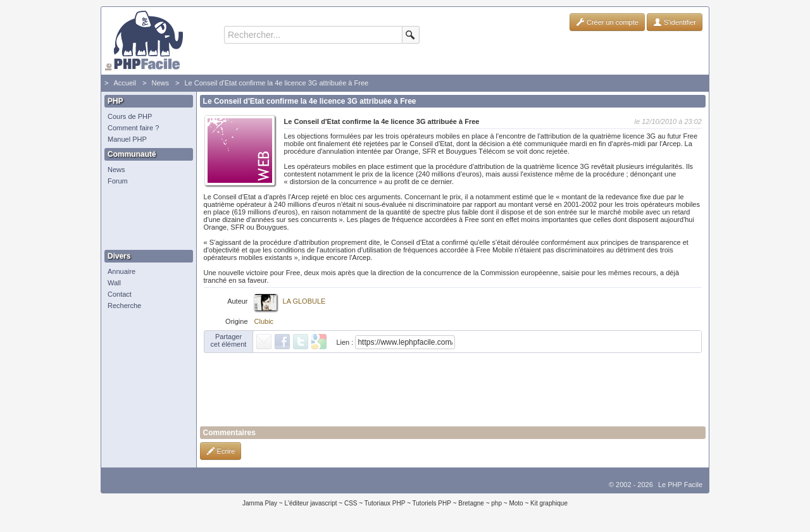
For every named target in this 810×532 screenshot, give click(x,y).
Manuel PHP (127, 139)
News (160, 83)
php (496, 503)
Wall (114, 283)
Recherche (124, 306)
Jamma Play (260, 503)
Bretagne (471, 503)
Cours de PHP (130, 116)
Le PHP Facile (680, 485)
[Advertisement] (146, 218)
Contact (120, 294)
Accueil (124, 83)
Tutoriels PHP (432, 503)
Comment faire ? (133, 128)
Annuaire (121, 271)
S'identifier (675, 22)
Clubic (264, 321)
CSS (351, 503)
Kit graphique (549, 503)
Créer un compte (607, 22)
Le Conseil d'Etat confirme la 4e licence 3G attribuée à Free (276, 83)
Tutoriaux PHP (385, 503)
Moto (516, 503)
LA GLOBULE (304, 301)
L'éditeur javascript (310, 503)
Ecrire (221, 451)
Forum (118, 181)
